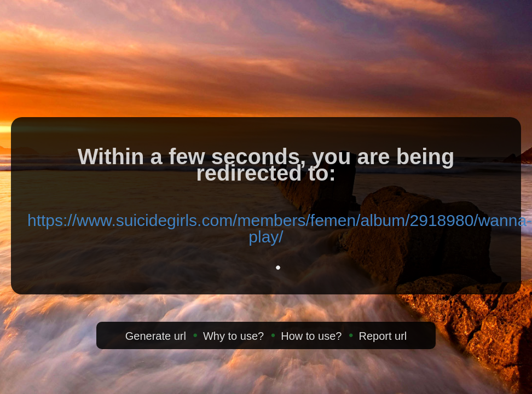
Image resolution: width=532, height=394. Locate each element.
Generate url (156, 336)
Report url (383, 336)
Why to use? (233, 336)
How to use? (311, 336)
